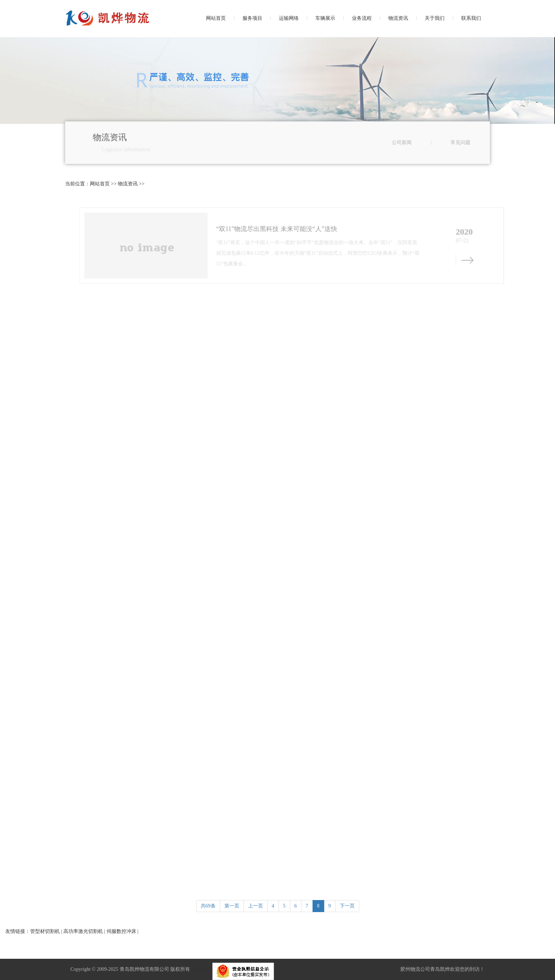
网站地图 (201, 969)
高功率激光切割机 (83, 931)
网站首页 (216, 18)
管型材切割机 (45, 931)
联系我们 (471, 18)
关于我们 (435, 18)
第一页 (232, 906)
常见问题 (460, 149)
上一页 (256, 906)
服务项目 (252, 18)
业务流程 (362, 18)
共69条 (208, 906)
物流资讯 (398, 18)
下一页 (347, 906)
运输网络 (289, 18)
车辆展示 (325, 18)
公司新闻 (402, 149)
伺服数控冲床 (121, 931)
